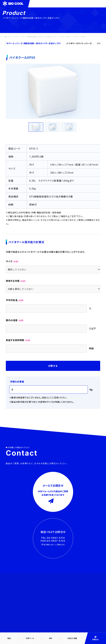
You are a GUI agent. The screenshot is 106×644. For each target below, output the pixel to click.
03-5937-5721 (56, 538)
